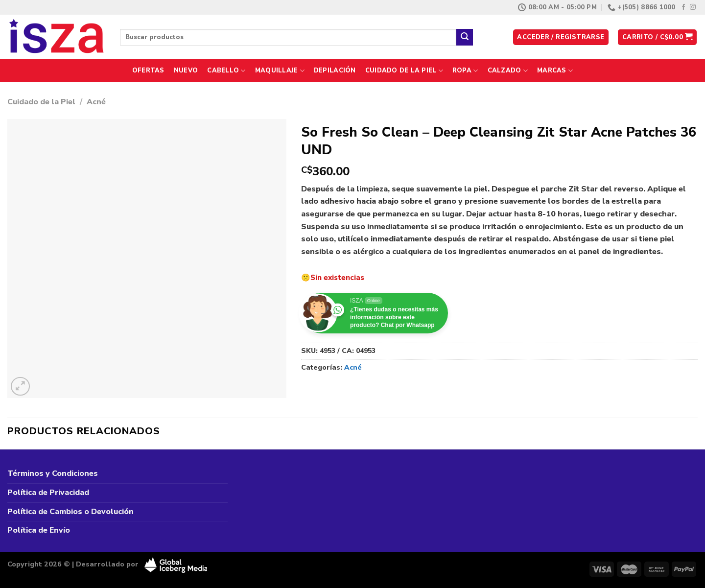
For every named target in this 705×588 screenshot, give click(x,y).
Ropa (465, 71)
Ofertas (148, 71)
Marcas (555, 71)
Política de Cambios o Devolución (70, 512)
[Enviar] (465, 37)
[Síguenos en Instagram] (693, 7)
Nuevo (186, 71)
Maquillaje (280, 71)
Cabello (226, 71)
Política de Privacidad (48, 493)
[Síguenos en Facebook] (683, 7)
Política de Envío (39, 530)
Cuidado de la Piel (404, 71)
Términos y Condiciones (53, 473)
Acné (96, 102)
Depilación (335, 71)
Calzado (508, 71)
